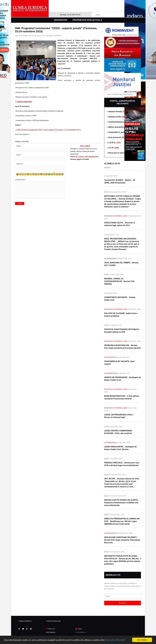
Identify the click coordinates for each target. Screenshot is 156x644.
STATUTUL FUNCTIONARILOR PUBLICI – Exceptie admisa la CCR (122, 331)
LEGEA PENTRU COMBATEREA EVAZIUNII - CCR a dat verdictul (118, 432)
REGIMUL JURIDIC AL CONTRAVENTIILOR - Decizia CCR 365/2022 (119, 281)
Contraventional (117, 122)
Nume (18, 146)
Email (19, 155)
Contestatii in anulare (118, 132)
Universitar (61, 20)
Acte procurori (116, 137)
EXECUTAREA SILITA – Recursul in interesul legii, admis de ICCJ (120, 224)
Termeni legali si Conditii (80, 159)
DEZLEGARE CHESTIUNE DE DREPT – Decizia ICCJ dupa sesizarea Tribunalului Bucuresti (122, 540)
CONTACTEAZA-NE (53, 621)
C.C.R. (113, 148)
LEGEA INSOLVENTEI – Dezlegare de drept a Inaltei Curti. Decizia (120, 448)
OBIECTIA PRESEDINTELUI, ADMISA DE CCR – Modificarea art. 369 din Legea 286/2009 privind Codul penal (122, 521)
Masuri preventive (117, 127)
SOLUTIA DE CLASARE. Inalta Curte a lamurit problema (121, 315)
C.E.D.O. (114, 142)
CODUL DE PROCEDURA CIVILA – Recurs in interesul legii (119, 416)
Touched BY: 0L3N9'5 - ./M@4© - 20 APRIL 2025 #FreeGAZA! (120, 181)
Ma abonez (123, 603)
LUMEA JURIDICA (25, 621)
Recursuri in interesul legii (122, 153)
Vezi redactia (51, 632)
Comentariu (20, 180)
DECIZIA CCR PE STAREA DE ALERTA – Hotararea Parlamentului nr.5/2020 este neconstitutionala (122, 503)
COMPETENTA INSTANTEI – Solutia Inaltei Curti (120, 299)
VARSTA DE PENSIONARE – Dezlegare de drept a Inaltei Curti (122, 379)
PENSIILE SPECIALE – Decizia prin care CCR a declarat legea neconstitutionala (122, 464)
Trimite (20, 203)
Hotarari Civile (116, 117)
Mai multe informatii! (115, 640)
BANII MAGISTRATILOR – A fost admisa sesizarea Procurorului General (122, 397)
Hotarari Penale (117, 112)
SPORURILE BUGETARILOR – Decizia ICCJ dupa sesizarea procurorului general (122, 347)
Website (20, 164)
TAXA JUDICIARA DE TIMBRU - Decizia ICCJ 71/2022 (121, 264)
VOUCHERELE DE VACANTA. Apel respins (119, 363)
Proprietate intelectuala (87, 20)
